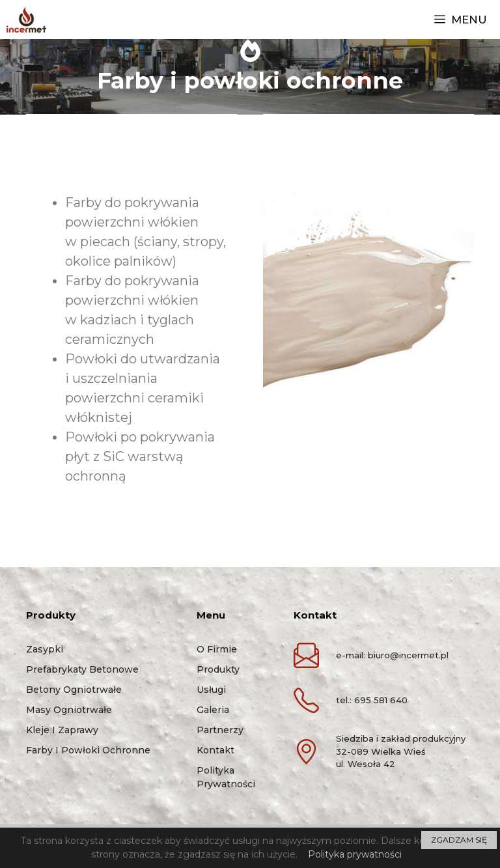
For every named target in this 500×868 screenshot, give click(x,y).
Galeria (213, 710)
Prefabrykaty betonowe (82, 669)
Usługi (211, 690)
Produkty (218, 669)
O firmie (217, 649)
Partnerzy (220, 730)
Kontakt (215, 750)
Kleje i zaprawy (62, 730)
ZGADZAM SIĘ (459, 840)
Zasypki (45, 649)
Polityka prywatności (355, 854)
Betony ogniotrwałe (74, 690)
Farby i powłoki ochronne (88, 750)
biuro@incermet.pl (408, 655)
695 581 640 (381, 700)
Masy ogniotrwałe (69, 710)
